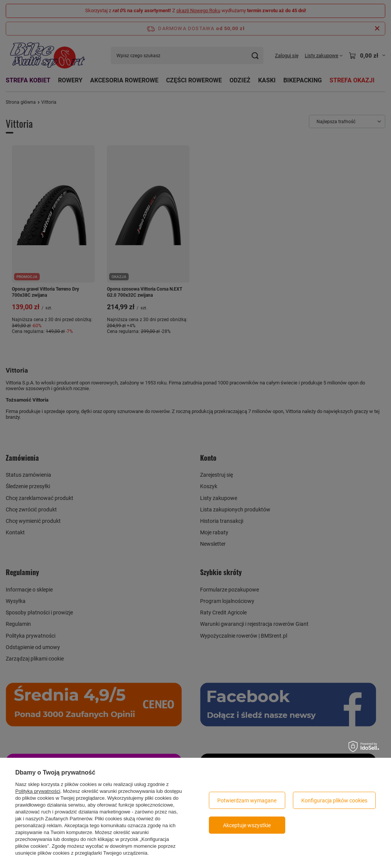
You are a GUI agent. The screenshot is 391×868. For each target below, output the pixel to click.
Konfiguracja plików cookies (334, 800)
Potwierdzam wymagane (247, 800)
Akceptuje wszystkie (247, 825)
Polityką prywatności (38, 791)
